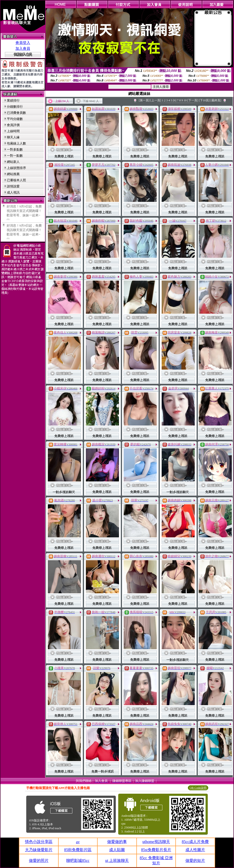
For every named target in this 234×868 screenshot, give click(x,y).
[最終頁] (216, 100)
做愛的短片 (195, 861)
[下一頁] (193, 100)
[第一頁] (144, 100)
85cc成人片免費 (195, 842)
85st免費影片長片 (156, 850)
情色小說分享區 (39, 842)
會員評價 (13, 125)
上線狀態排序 (16, 168)
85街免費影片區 (78, 850)
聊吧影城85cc (78, 861)
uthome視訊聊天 (156, 842)
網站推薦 (13, 174)
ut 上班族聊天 (117, 861)
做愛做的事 (117, 842)
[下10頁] (204, 100)
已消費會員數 (16, 113)
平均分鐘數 (15, 119)
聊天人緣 (13, 137)
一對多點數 (15, 149)
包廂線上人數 (16, 143)
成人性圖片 (195, 850)
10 (185, 100)
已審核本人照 (16, 180)
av (78, 842)
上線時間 (13, 131)
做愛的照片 (39, 861)
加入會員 (23, 49)
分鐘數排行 (15, 107)
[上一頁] (156, 100)
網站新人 (13, 162)
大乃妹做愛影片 (39, 850)
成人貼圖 (117, 850)
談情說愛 (13, 186)
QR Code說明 (198, 788)
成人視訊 (13, 192)
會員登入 (23, 43)
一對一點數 (15, 156)
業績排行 (13, 100)
